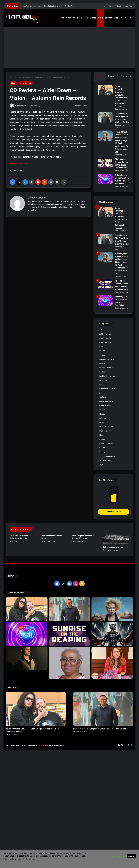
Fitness (102, 393)
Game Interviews (106, 401)
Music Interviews (106, 427)
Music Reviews (25, 83)
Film (86, 18)
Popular (112, 76)
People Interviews (107, 443)
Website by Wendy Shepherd (56, 745)
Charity (102, 351)
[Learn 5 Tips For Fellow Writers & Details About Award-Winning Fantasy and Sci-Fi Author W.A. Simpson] (70, 663)
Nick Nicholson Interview (113, 547)
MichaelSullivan (20, 106)
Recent (99, 76)
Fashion (103, 372)
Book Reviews (105, 342)
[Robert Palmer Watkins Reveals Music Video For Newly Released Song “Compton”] (27, 659)
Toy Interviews (105, 460)
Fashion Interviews (107, 376)
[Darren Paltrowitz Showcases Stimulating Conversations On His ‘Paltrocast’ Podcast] (105, 90)
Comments (126, 76)
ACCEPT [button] (131, 856)
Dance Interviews (106, 368)
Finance (103, 384)
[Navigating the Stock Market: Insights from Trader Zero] (112, 634)
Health (102, 414)
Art (74, 18)
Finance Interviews (107, 389)
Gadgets (103, 397)
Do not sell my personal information (19, 859)
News (68, 18)
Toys (101, 465)
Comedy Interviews (107, 359)
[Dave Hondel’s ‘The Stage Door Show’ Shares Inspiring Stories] (105, 117)
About (118, 6)
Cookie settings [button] (118, 856)
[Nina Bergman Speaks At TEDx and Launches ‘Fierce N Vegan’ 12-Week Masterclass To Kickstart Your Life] (105, 136)
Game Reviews (105, 406)
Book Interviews (106, 338)
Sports (102, 448)
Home (111, 6)
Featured (103, 380)
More (116, 18)
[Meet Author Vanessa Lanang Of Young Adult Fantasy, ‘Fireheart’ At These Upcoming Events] (112, 663)
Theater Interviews (107, 456)
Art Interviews (105, 334)
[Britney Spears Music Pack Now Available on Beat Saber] (105, 179)
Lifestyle (103, 418)
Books (80, 18)
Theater (108, 18)
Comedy (103, 355)
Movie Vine (128, 6)
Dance (102, 363)
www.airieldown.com (19, 164)
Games (93, 18)
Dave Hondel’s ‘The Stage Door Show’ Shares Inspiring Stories (100, 729)
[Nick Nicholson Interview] (116, 539)
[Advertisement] (70, 47)
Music (100, 18)
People (102, 439)
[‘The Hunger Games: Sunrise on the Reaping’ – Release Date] (105, 163)
